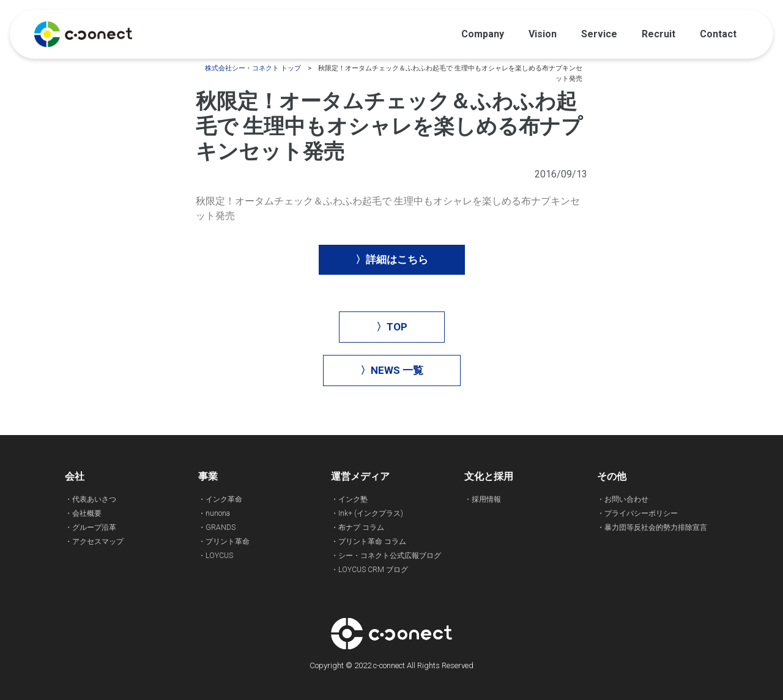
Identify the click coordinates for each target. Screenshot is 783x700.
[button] (392, 260)
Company (483, 34)
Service (599, 34)
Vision (543, 34)
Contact (718, 34)
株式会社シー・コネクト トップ (253, 68)
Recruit (659, 34)
